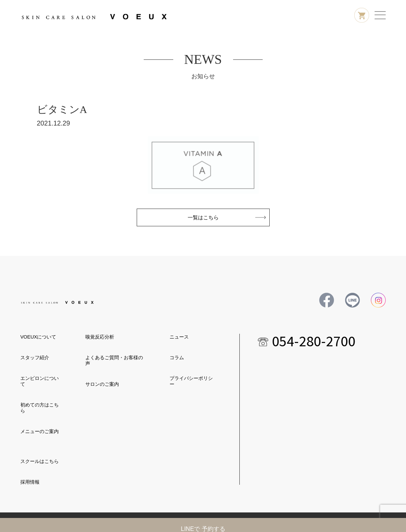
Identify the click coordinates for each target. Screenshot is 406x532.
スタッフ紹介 (35, 358)
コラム (177, 358)
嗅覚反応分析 (100, 337)
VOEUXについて (38, 337)
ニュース (179, 337)
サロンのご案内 (102, 384)
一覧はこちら (203, 217)
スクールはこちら (40, 461)
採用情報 (30, 482)
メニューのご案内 (40, 431)
